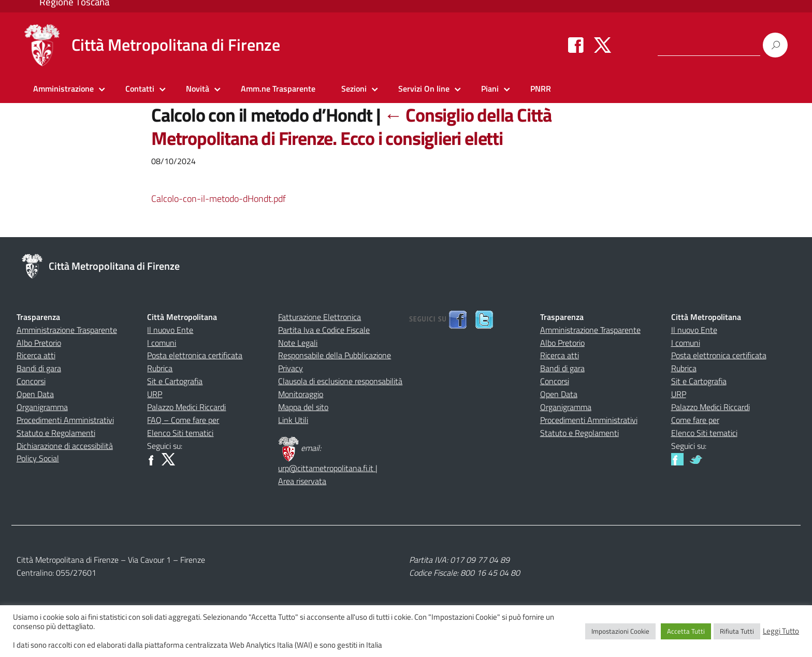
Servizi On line (424, 89)
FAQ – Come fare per (183, 420)
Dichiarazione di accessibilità (65, 446)
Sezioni (354, 89)
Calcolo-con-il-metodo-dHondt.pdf (219, 199)
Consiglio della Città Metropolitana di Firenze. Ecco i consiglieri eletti (351, 126)
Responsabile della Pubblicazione (335, 355)
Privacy (291, 368)
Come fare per (695, 420)
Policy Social (38, 458)
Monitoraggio (301, 394)
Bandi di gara (39, 368)
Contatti (140, 89)
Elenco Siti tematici (180, 433)
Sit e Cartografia (175, 381)
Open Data (35, 394)
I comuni (162, 343)
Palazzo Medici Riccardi (186, 407)
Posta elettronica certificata (195, 355)
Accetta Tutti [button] (686, 631)
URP (155, 394)
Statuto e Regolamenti (56, 433)
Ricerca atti (36, 355)
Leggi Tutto (781, 631)
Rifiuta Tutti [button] (737, 631)
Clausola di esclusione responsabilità (340, 381)
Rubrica (160, 368)
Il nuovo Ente (170, 330)
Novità (198, 89)
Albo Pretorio (39, 343)
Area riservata (302, 481)
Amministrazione (63, 89)
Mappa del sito (303, 407)
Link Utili (293, 420)
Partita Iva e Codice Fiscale (324, 330)
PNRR (541, 89)
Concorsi (31, 381)
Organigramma (42, 407)
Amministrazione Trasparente (67, 330)
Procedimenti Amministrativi (65, 420)
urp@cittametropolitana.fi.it (327, 468)
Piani (490, 89)
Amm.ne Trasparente (278, 89)
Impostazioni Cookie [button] (620, 631)
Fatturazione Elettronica (320, 317)
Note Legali (298, 343)
